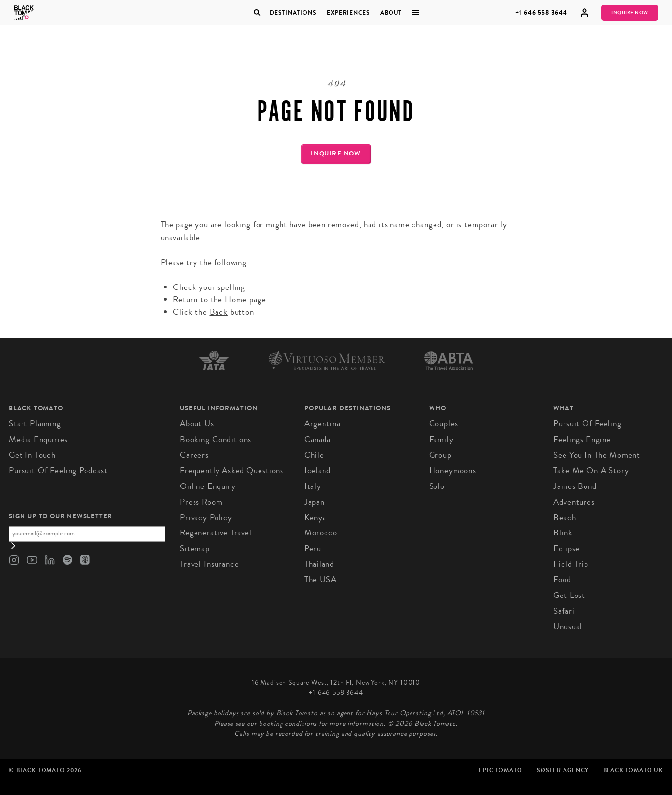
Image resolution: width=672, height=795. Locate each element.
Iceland (318, 471)
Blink (563, 533)
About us (197, 424)
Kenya (315, 518)
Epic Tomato (500, 770)
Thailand (319, 564)
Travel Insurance (209, 564)
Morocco (321, 533)
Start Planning (35, 424)
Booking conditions (216, 439)
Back (219, 312)
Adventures (574, 502)
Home (236, 299)
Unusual (568, 627)
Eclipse (566, 548)
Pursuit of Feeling (587, 424)
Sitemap (195, 548)
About (391, 13)
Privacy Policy (206, 518)
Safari (564, 611)
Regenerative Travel (216, 533)
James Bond (575, 486)
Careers (194, 455)
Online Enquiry (208, 486)
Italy (313, 486)
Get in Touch (32, 455)
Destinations (293, 13)
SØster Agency (563, 770)
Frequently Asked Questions (232, 471)
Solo (437, 486)
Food (562, 580)
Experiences (348, 13)
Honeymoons (453, 471)
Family (441, 439)
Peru (313, 548)
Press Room (201, 502)
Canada (318, 439)
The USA (321, 580)
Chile (314, 455)
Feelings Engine (582, 439)
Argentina (323, 424)
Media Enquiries (38, 439)
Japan (314, 502)
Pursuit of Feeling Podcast (58, 471)
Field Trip (571, 564)
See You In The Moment (597, 455)
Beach (564, 518)
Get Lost (569, 595)
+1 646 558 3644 (541, 12)
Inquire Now (630, 13)
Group (440, 455)
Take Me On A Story (591, 471)
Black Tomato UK (633, 770)
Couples (444, 424)
